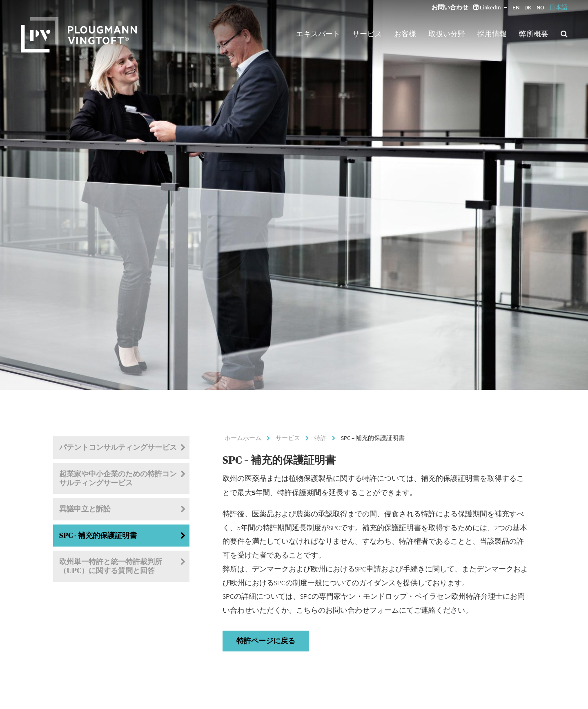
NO (540, 7)
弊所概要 (534, 33)
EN (516, 7)
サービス (367, 33)
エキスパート (318, 33)
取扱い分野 (447, 33)
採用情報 (492, 33)
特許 (321, 438)
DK (528, 7)
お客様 (405, 33)
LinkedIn (487, 7)
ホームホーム (243, 438)
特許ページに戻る (266, 641)
